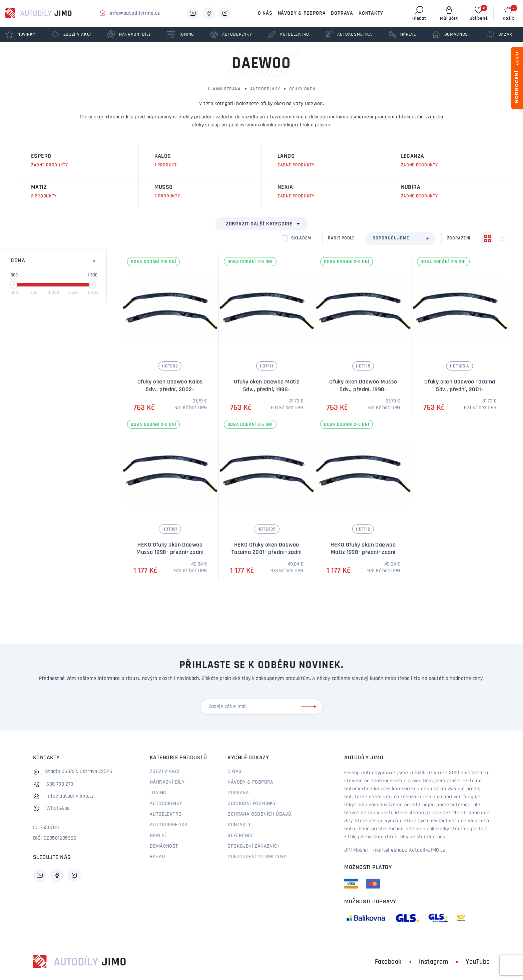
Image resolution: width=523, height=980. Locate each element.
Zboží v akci (165, 772)
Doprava (342, 13)
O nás (265, 13)
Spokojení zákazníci (253, 846)
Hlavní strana (224, 89)
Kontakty (371, 13)
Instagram (434, 962)
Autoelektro (166, 814)
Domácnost (164, 846)
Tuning (158, 793)
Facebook (388, 962)
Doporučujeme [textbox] (391, 238)
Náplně (158, 836)
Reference (241, 836)
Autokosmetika (169, 825)
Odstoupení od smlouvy (257, 857)
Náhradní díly (167, 782)
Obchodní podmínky (252, 804)
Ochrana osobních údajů (259, 814)
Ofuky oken (302, 89)
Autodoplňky (265, 89)
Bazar (157, 857)
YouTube (478, 962)
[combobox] (401, 238)
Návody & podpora (302, 13)
